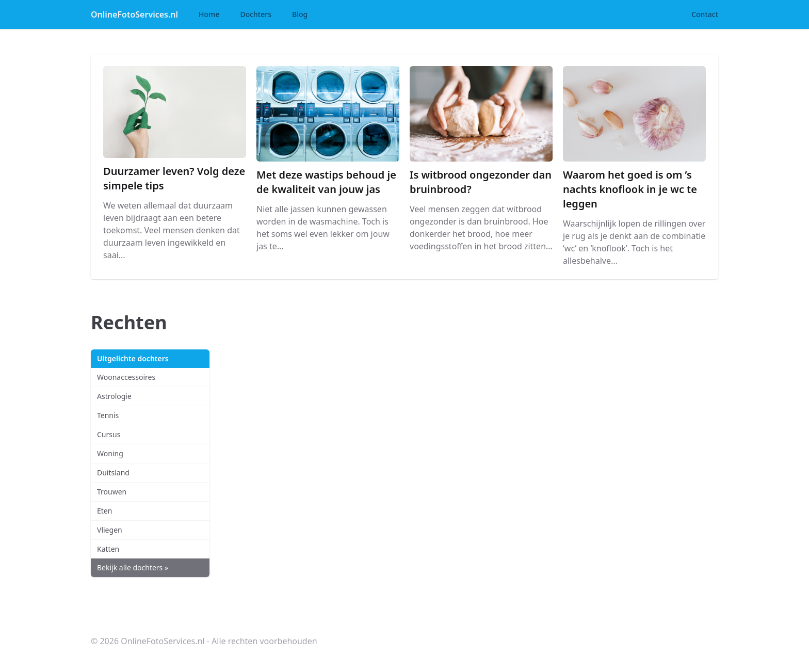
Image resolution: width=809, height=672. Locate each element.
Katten (108, 549)
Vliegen (110, 530)
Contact (705, 14)
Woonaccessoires (126, 377)
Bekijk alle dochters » (133, 567)
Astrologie (114, 396)
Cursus (109, 434)
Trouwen (112, 492)
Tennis (108, 415)
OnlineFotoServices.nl (134, 14)
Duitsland (113, 473)
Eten (104, 511)
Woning (110, 453)
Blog (300, 14)
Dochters (256, 14)
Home (209, 14)
